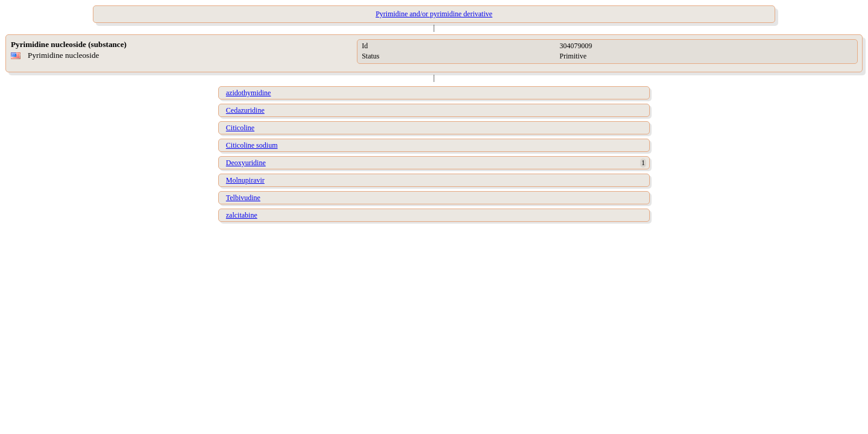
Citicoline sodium (252, 145)
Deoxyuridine (246, 163)
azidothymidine (249, 93)
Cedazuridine (245, 110)
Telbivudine (243, 198)
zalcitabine (242, 215)
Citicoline (240, 128)
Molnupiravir (245, 180)
